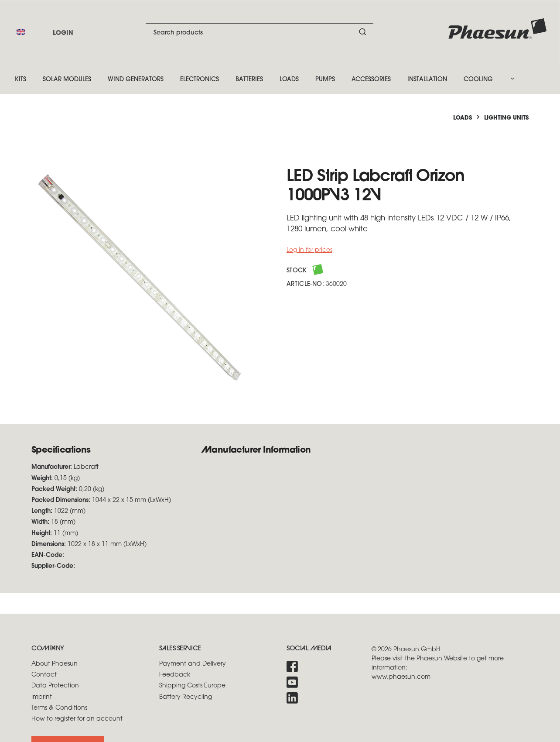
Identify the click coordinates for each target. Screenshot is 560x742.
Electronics (200, 80)
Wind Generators (136, 80)
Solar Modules (67, 80)
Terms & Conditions (59, 708)
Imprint (42, 697)
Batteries (249, 80)
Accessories (371, 80)
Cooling (478, 80)
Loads (289, 80)
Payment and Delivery (193, 664)
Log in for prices (309, 250)
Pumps (325, 80)
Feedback (175, 675)
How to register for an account (77, 719)
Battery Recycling (186, 697)
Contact (44, 675)
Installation (427, 80)
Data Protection (55, 686)
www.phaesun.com (401, 677)
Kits (20, 80)
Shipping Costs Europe (192, 686)
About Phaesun (55, 664)
